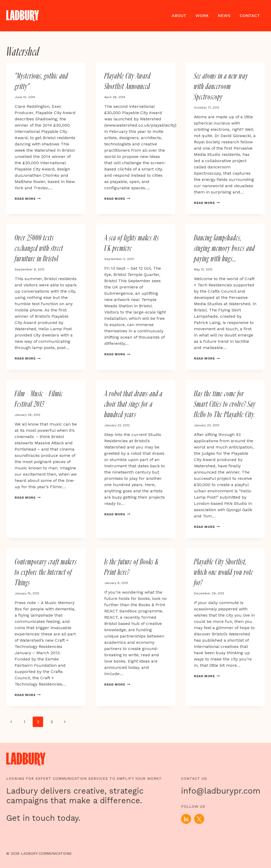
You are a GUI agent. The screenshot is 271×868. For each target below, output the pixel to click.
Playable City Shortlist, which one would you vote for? (224, 573)
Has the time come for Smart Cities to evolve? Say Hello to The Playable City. (225, 405)
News (224, 16)
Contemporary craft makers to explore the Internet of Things (46, 573)
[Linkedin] (186, 819)
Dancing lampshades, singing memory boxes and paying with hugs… (224, 249)
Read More (28, 199)
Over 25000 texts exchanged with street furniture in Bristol (39, 249)
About (179, 16)
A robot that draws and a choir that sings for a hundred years (133, 405)
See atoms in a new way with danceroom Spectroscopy (221, 87)
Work (202, 16)
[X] (199, 819)
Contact (250, 16)
